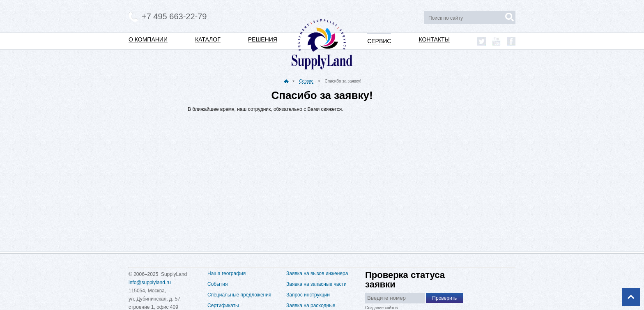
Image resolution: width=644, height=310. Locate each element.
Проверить (444, 298)
